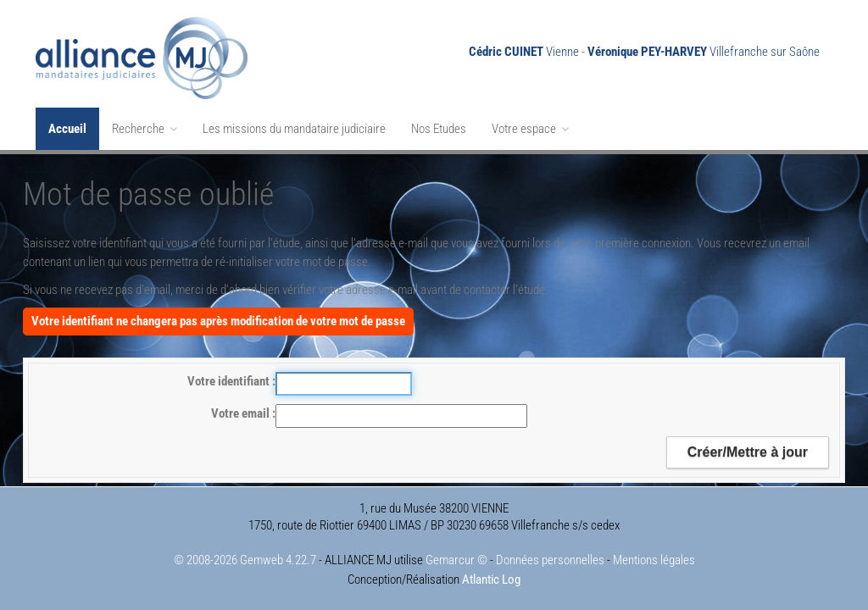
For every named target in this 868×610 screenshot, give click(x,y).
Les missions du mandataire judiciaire (294, 129)
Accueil (67, 129)
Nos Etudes (439, 129)
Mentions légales (654, 560)
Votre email (242, 413)
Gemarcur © (456, 560)
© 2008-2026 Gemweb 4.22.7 (245, 560)
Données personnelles (550, 560)
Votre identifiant (230, 381)
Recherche (145, 129)
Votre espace (530, 129)
